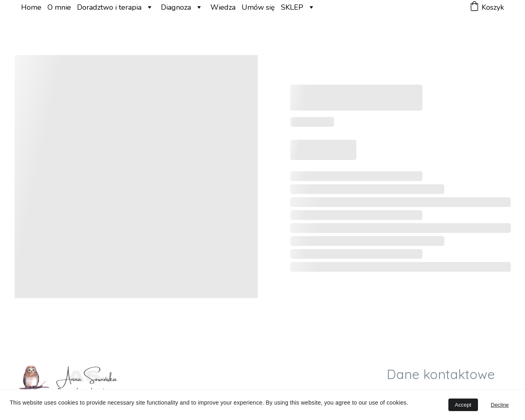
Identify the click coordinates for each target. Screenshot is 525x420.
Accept (463, 405)
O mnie (59, 7)
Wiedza (223, 7)
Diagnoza (176, 7)
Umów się (258, 7)
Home (31, 7)
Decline (500, 405)
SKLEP (292, 7)
